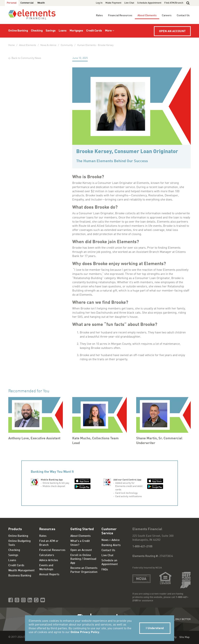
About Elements (147, 15)
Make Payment (113, 3)
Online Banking (18, 31)
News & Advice (48, 45)
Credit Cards (94, 31)
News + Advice (111, 540)
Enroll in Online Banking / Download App (83, 559)
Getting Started (82, 529)
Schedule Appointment (149, 3)
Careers (167, 15)
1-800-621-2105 (142, 547)
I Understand (155, 628)
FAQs (105, 570)
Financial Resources (120, 15)
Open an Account (172, 31)
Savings (51, 31)
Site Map (184, 637)
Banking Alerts (111, 545)
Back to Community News (26, 58)
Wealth (41, 3)
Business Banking (20, 576)
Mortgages (76, 31)
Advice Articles (49, 560)
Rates (99, 15)
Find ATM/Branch (174, 3)
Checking (37, 31)
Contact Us (183, 15)
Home (12, 45)
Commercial (27, 3)
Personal (12, 3)
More (108, 31)
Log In (99, 3)
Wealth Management (21, 571)
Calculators (47, 555)
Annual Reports (49, 575)
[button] (188, 3)
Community (67, 45)
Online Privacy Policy (85, 632)
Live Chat (129, 3)
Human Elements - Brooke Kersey (95, 45)
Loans (63, 31)
